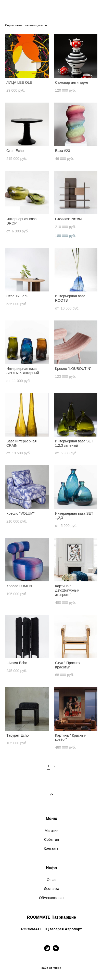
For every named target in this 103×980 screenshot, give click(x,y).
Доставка (51, 889)
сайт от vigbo (51, 968)
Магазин (51, 831)
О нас (51, 880)
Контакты (51, 848)
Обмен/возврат (51, 898)
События (51, 839)
